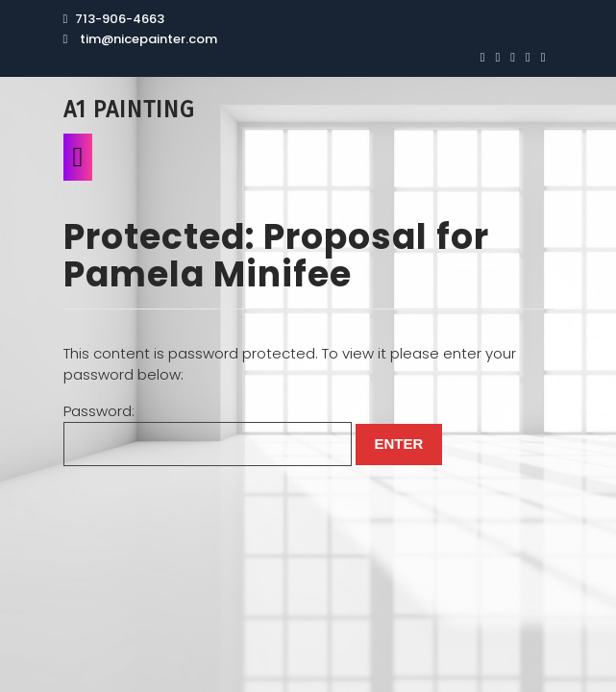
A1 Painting (129, 110)
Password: (208, 434)
